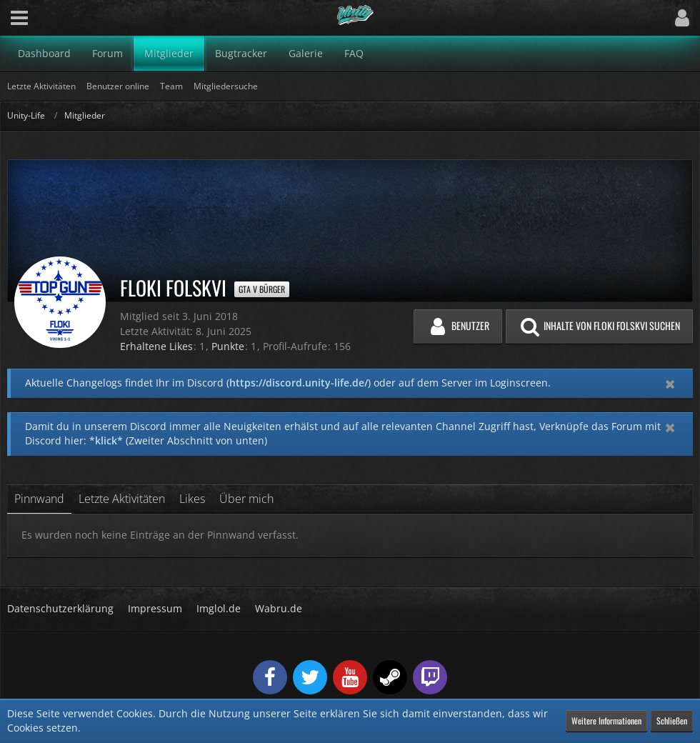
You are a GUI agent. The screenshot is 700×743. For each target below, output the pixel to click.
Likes (192, 499)
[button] (19, 18)
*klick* (106, 440)
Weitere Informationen (606, 720)
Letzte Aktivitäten (122, 499)
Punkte (228, 346)
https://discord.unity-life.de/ (299, 383)
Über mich (246, 499)
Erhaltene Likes (156, 346)
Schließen (672, 720)
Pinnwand (39, 499)
